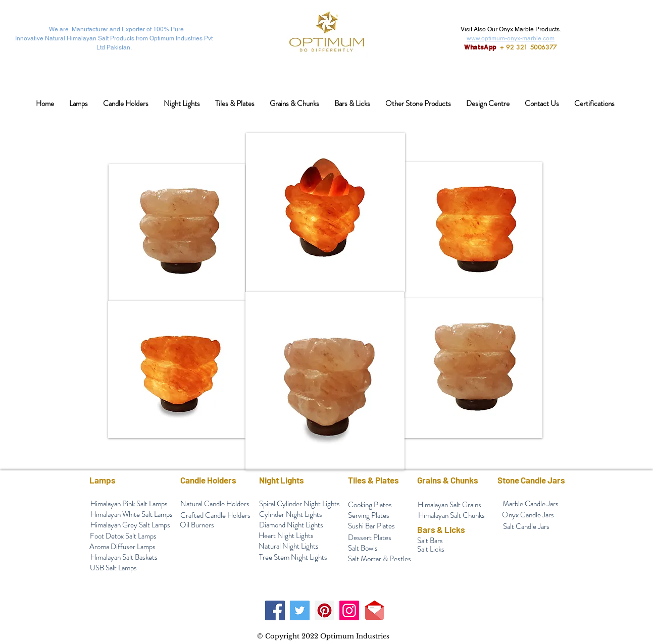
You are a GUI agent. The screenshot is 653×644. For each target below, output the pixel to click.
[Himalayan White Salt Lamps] (132, 515)
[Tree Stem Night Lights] (293, 557)
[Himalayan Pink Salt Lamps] (129, 504)
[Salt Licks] (431, 549)
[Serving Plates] (369, 516)
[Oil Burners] (197, 525)
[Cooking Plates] (370, 505)
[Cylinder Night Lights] (291, 515)
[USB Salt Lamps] (114, 568)
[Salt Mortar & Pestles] (380, 559)
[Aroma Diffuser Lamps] (123, 547)
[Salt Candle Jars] (526, 527)
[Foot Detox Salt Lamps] (123, 536)
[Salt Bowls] (363, 548)
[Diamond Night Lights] (291, 525)
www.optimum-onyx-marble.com (511, 38)
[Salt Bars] (430, 541)
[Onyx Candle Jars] (528, 515)
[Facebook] (275, 610)
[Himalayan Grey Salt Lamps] (130, 525)
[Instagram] (349, 610)
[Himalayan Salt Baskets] (124, 557)
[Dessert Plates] (370, 538)
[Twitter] (300, 610)
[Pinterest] (324, 610)
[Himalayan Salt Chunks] (451, 516)
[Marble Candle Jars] (531, 504)
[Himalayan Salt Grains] (450, 505)
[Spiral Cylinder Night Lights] (299, 504)
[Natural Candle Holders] (215, 504)
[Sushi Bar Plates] (372, 526)
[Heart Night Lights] (286, 536)
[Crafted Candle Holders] (215, 516)
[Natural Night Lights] (289, 546)
